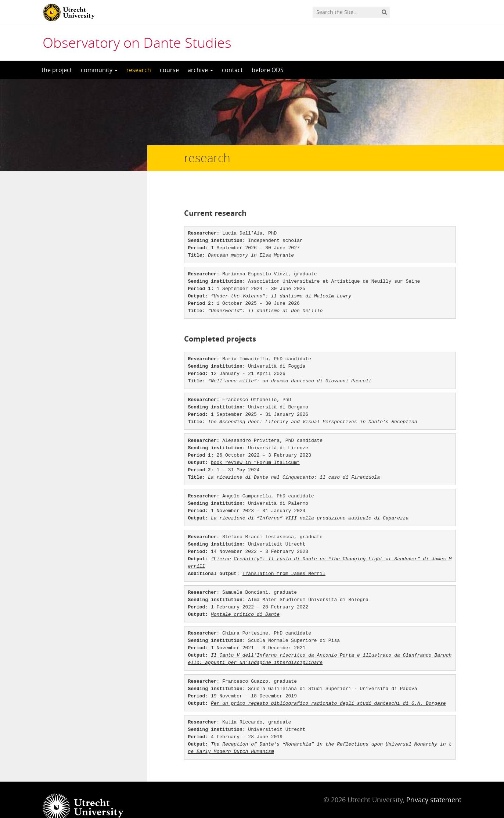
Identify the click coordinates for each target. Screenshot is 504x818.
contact (232, 70)
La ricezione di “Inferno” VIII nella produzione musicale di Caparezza (310, 503)
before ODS (268, 70)
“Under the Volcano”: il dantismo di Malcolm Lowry (281, 281)
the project (57, 70)
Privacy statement (434, 785)
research (139, 70)
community (99, 70)
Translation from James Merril (284, 559)
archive (200, 70)
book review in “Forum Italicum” (255, 448)
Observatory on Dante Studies (137, 42)
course (169, 70)
